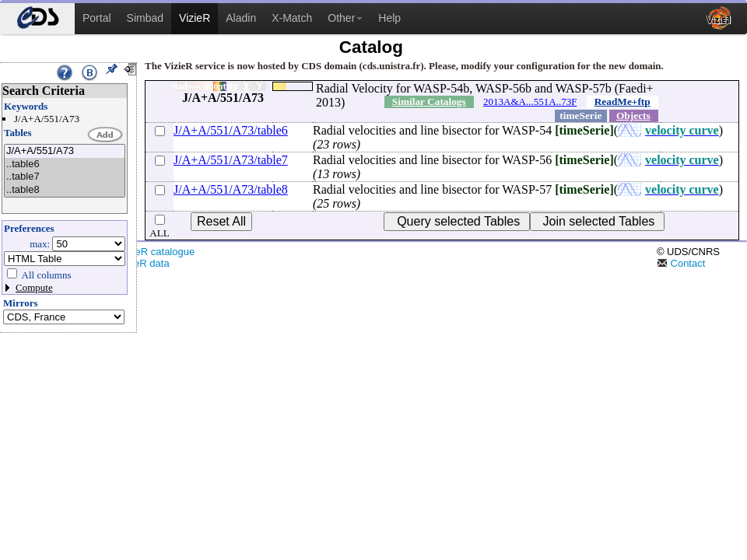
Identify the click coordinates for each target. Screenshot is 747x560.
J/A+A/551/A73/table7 (231, 160)
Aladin (241, 18)
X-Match (292, 18)
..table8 (65, 190)
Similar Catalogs (429, 101)
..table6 (65, 164)
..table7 (65, 177)
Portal (97, 18)
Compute (34, 287)
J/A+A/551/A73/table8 (231, 189)
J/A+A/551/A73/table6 (231, 130)
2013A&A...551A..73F (530, 101)
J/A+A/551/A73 (65, 151)
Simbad (145, 18)
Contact (681, 263)
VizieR (195, 18)
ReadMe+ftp (622, 101)
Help (389, 18)
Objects (633, 115)
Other (345, 18)
